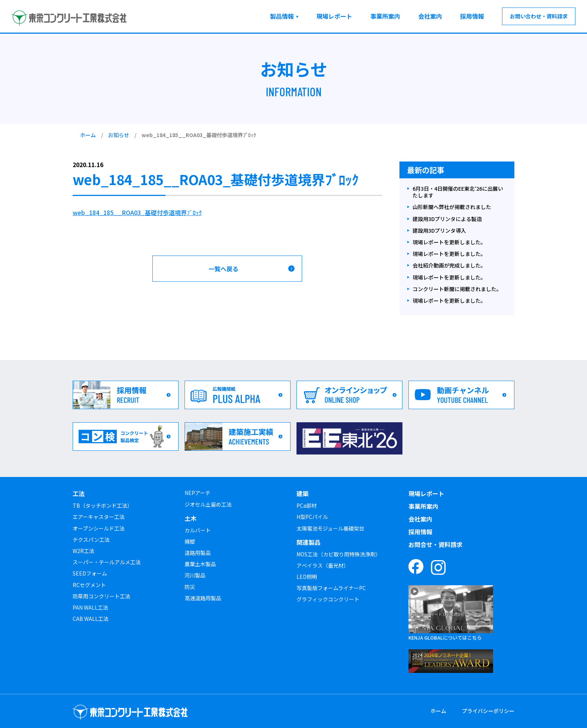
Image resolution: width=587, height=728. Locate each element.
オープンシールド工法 (99, 528)
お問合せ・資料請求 (435, 544)
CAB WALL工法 (91, 619)
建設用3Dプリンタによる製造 (447, 219)
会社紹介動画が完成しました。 (449, 265)
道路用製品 (198, 553)
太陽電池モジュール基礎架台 (330, 528)
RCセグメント (89, 585)
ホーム (88, 135)
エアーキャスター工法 (99, 517)
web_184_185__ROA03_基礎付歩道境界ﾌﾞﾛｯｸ (137, 212)
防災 (190, 587)
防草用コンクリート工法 (101, 596)
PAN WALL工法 (90, 607)
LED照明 (307, 577)
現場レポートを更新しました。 (449, 242)
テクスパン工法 (91, 540)
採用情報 (472, 16)
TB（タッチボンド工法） (103, 505)
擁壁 (190, 541)
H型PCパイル (312, 517)
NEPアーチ (197, 493)
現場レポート (334, 16)
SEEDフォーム (90, 573)
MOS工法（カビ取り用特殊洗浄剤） (339, 554)
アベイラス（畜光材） (323, 565)
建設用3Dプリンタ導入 (439, 231)
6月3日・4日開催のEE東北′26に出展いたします (458, 192)
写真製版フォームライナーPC (331, 588)
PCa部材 (307, 505)
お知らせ (119, 135)
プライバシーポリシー (488, 711)
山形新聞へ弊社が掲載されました (452, 207)
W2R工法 (83, 551)
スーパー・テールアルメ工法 (107, 562)
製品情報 (282, 16)
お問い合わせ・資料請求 (539, 16)
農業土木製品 (200, 564)
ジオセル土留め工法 (208, 504)
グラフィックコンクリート (328, 599)
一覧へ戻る (223, 269)
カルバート (198, 530)
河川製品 (195, 575)
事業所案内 (385, 16)
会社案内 (430, 16)
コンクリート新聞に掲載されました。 (457, 289)
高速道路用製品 (203, 598)
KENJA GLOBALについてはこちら (445, 638)
